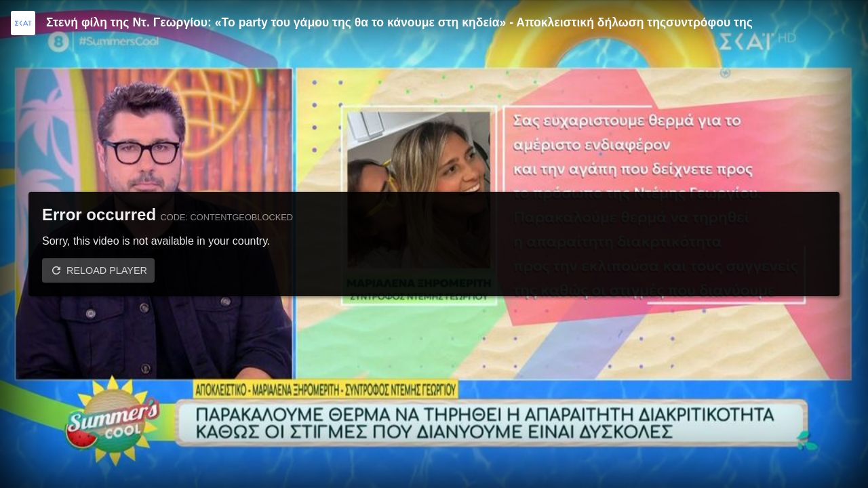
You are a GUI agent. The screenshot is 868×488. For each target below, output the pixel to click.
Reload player (107, 270)
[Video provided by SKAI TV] (23, 23)
